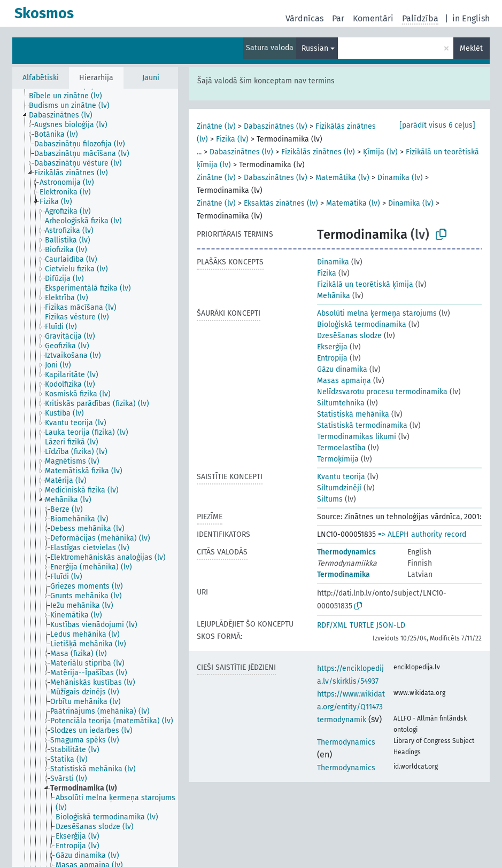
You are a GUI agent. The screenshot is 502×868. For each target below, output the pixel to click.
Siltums (330, 499)
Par (338, 18)
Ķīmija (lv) (380, 152)
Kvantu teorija (341, 477)
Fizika (327, 273)
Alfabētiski (41, 78)
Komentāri (373, 18)
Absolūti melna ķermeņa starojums (377, 313)
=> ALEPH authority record (422, 534)
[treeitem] (70, 96)
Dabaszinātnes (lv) (276, 126)
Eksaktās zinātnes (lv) (281, 203)
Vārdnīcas (304, 18)
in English (471, 18)
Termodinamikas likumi (357, 437)
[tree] (95, 478)
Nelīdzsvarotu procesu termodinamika (382, 392)
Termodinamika (343, 574)
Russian (315, 48)
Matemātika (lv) (342, 178)
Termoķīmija (338, 459)
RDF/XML (332, 625)
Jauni (151, 78)
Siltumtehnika (341, 403)
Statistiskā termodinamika (362, 425)
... (199, 152)
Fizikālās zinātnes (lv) (318, 152)
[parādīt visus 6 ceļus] (437, 125)
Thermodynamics (346, 552)
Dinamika (333, 262)
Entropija (332, 358)
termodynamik (342, 720)
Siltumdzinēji (339, 488)
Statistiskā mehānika (353, 414)
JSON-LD (391, 625)
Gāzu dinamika (342, 369)
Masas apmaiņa (344, 381)
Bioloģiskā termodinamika (362, 324)
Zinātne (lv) (216, 126)
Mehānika (334, 296)
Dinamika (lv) (400, 178)
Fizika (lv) (232, 139)
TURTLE (362, 625)
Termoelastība (341, 448)
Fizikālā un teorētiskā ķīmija (365, 284)
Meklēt (471, 48)
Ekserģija (332, 347)
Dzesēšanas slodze (349, 336)
